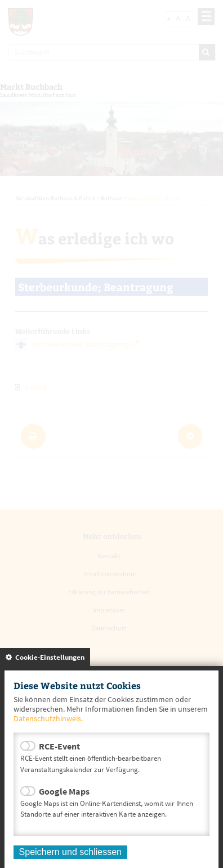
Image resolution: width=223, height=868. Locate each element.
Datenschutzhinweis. (48, 718)
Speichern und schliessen (70, 852)
